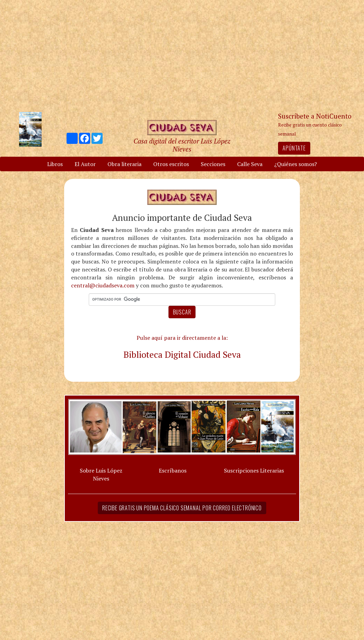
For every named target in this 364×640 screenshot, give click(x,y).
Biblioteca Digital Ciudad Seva (182, 354)
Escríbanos (173, 470)
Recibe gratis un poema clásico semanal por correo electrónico (182, 508)
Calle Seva (250, 164)
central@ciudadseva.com (103, 285)
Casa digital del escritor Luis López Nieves (182, 145)
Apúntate (294, 148)
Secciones (213, 164)
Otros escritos (171, 164)
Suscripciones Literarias (254, 470)
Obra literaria (124, 164)
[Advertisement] (182, 55)
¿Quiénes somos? (296, 164)
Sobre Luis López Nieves (101, 474)
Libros (55, 164)
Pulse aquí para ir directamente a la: (182, 338)
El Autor (85, 164)
